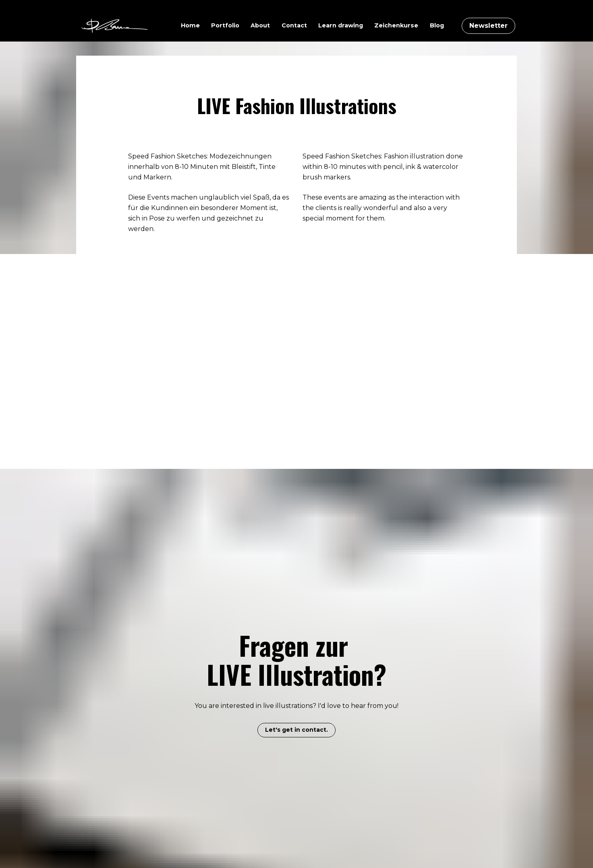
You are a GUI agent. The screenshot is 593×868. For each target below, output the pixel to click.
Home (190, 25)
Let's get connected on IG (297, 840)
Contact (294, 25)
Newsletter (488, 26)
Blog (437, 25)
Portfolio (225, 25)
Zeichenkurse (396, 25)
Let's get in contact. (296, 674)
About (260, 25)
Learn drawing (341, 25)
